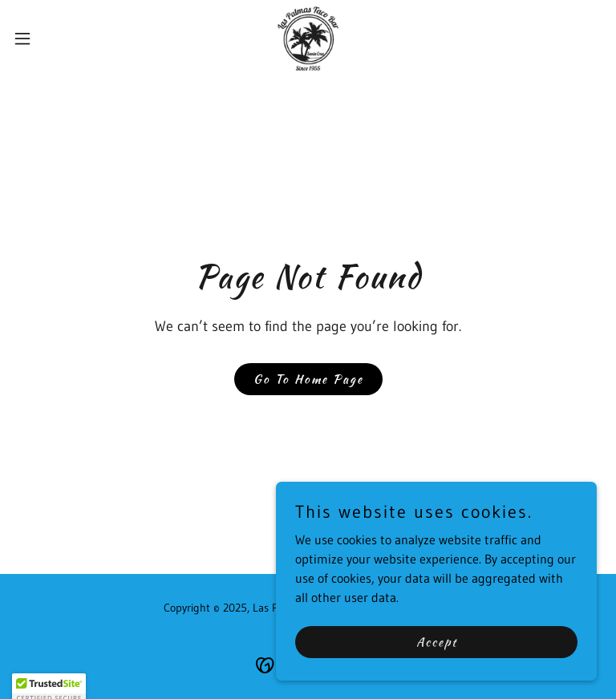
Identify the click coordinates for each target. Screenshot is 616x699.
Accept (437, 641)
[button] (52, 38)
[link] (308, 38)
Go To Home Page (308, 379)
